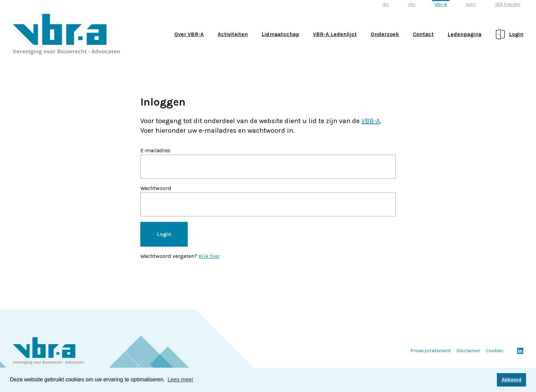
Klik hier (209, 256)
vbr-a (441, 4)
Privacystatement (431, 351)
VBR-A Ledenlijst (335, 34)
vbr (412, 4)
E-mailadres (155, 150)
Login (516, 34)
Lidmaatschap (280, 34)
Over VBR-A (189, 34)
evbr (471, 4)
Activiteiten (233, 34)
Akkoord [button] (511, 380)
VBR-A (371, 121)
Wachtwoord (156, 188)
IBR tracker (508, 4)
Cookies (495, 351)
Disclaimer (468, 351)
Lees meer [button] (180, 379)
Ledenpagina (464, 34)
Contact (423, 34)
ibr (386, 4)
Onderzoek (385, 34)
